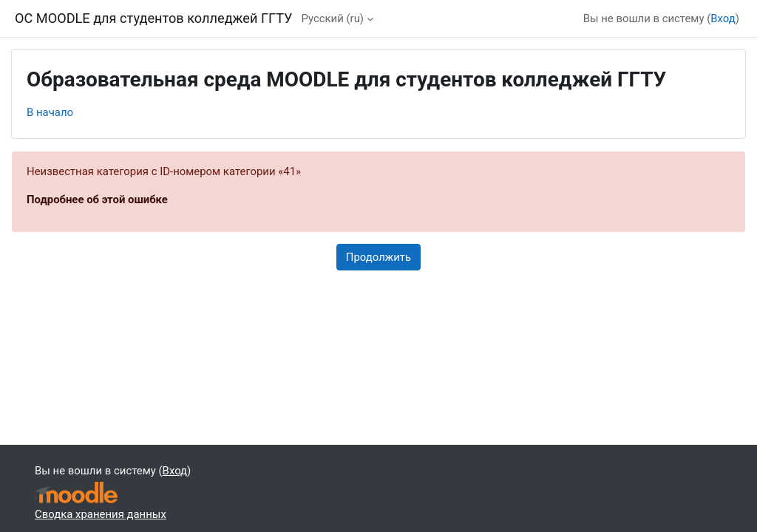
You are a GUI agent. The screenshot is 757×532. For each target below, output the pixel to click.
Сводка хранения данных (101, 514)
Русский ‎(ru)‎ (332, 18)
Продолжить (378, 257)
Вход (723, 18)
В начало (50, 112)
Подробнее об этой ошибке (97, 199)
